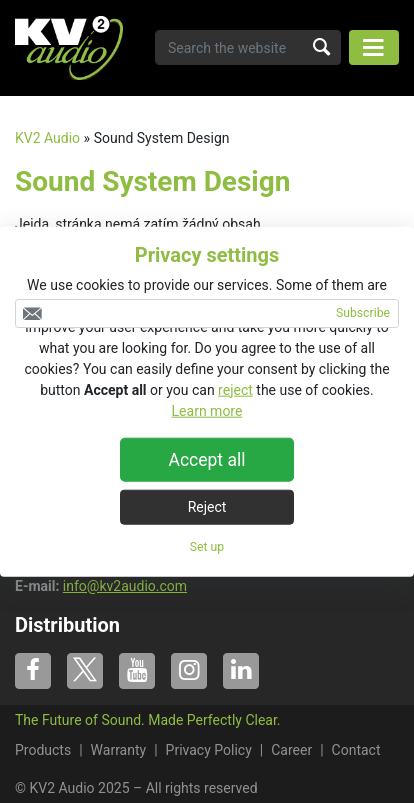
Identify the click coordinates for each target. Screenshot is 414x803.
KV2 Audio (47, 138)
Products (43, 750)
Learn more (207, 410)
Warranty (119, 750)
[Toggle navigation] (374, 47)
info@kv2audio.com (125, 586)
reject (235, 389)
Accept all (207, 459)
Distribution (67, 625)
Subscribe (363, 313)
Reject (207, 506)
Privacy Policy (209, 750)
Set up (207, 546)
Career (291, 750)
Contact (356, 750)
